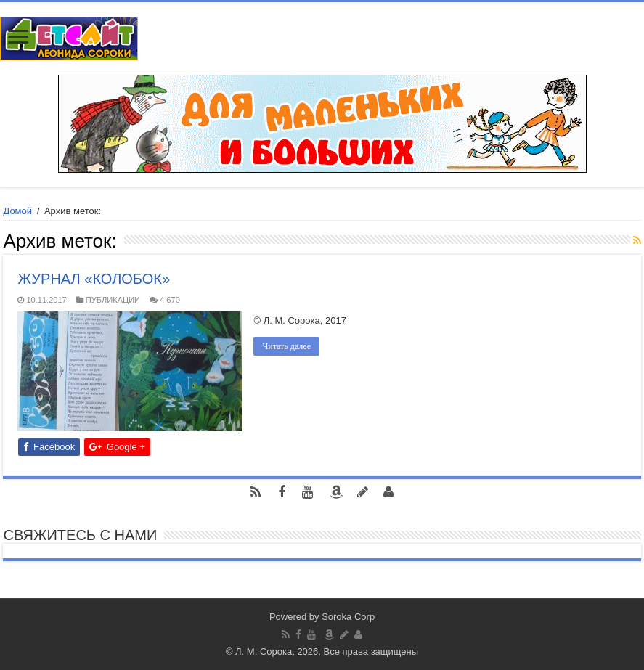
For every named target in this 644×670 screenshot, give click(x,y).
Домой (17, 211)
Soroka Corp (348, 617)
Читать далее (286, 346)
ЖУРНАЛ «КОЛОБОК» (94, 279)
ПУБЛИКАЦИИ (113, 300)
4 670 (170, 300)
